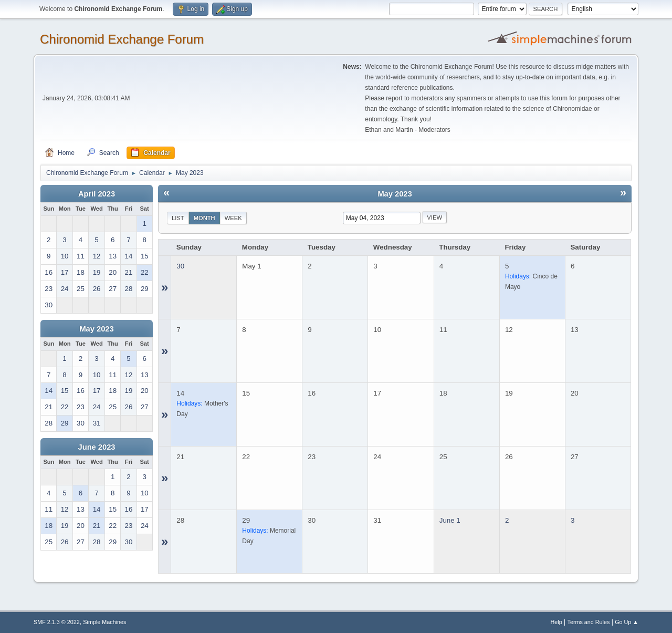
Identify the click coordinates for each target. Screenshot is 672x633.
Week (233, 218)
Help (556, 622)
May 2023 (96, 329)
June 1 (450, 520)
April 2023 (97, 194)
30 (180, 266)
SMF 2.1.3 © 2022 (57, 622)
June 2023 (97, 447)
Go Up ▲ (627, 622)
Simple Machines (104, 622)
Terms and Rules (589, 622)
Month (204, 218)
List (178, 218)
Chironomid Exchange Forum (122, 39)
